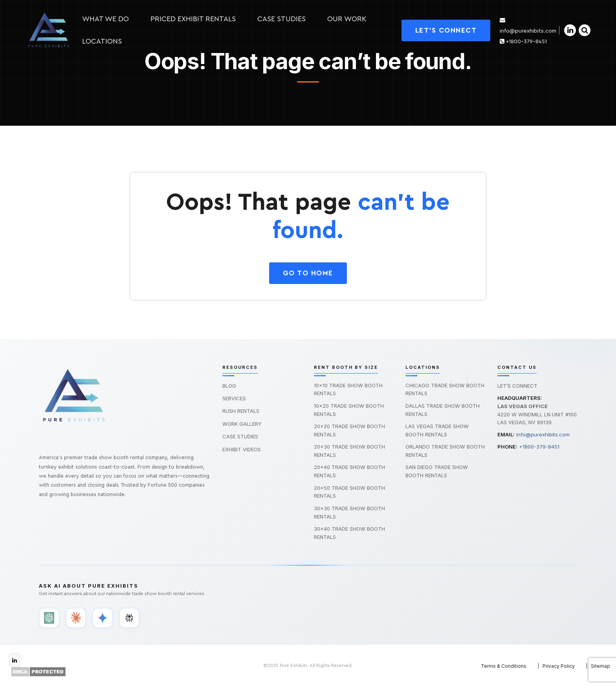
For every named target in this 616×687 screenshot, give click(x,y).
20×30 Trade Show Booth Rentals (349, 451)
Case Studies (240, 436)
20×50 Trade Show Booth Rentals (349, 492)
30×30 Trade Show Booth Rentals (349, 512)
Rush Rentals (241, 411)
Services (234, 398)
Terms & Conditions (504, 666)
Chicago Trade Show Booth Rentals (445, 389)
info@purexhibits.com (543, 434)
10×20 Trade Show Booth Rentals (349, 410)
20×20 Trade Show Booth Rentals (349, 430)
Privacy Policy (559, 666)
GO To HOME (308, 273)
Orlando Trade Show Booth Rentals (445, 451)
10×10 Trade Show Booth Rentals (348, 389)
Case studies (281, 19)
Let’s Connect (517, 386)
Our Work (347, 19)
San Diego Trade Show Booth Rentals (437, 471)
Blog (229, 386)
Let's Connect (446, 30)
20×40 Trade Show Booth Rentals (349, 471)
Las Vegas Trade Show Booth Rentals (437, 430)
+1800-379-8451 (523, 42)
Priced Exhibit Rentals (193, 19)
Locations (102, 41)
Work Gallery (242, 424)
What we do (105, 19)
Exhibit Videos (242, 449)
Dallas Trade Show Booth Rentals (443, 410)
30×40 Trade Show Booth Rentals (349, 533)
